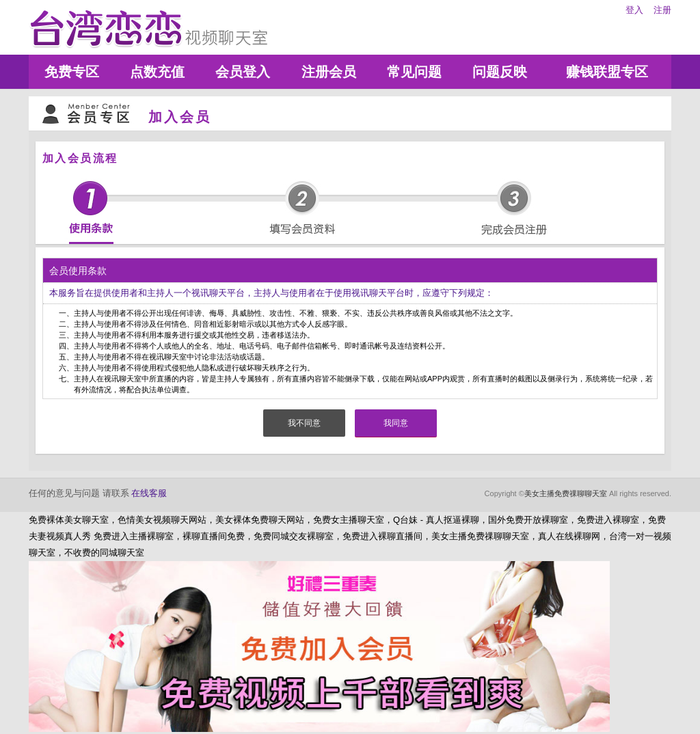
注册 (662, 10)
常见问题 (414, 72)
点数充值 (157, 72)
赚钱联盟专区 (607, 72)
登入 (634, 10)
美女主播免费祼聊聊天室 (566, 493)
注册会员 (329, 72)
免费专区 (72, 72)
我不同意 (304, 423)
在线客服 (149, 493)
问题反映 (500, 72)
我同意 (396, 423)
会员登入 (243, 72)
